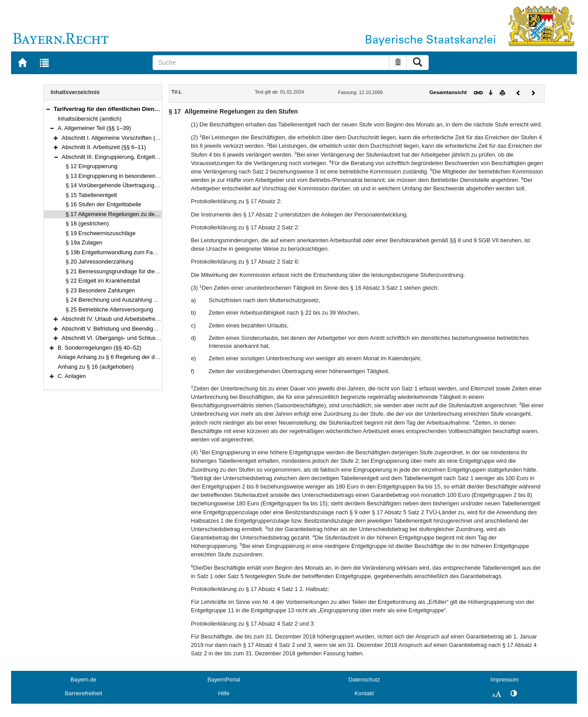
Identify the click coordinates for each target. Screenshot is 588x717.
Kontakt (364, 693)
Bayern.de (83, 680)
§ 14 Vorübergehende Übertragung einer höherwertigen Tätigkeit (148, 185)
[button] (48, 109)
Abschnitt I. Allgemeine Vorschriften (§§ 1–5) (118, 138)
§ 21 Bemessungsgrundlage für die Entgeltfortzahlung (134, 271)
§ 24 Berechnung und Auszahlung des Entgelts (125, 300)
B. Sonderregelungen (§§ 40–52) (100, 348)
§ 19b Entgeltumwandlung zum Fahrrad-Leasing (127, 252)
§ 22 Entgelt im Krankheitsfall (103, 281)
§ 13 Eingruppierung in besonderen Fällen (119, 176)
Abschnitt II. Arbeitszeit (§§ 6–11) (104, 147)
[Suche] (271, 63)
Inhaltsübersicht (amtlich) (90, 119)
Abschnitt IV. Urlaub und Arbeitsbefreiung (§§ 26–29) (129, 319)
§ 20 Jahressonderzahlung (100, 262)
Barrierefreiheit (83, 693)
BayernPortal (224, 680)
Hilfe (224, 693)
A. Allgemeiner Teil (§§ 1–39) (94, 128)
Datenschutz (364, 680)
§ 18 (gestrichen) (87, 223)
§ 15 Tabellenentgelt (91, 195)
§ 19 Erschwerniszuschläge (101, 233)
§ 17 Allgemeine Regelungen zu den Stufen (121, 214)
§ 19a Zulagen (84, 242)
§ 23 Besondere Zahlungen (100, 290)
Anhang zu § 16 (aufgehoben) (96, 367)
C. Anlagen (72, 376)
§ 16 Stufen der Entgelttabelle (104, 204)
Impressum (504, 680)
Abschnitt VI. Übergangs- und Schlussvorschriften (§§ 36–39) (139, 338)
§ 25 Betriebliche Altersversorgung (109, 309)
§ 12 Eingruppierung (92, 166)
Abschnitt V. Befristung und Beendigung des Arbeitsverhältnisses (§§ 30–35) (159, 329)
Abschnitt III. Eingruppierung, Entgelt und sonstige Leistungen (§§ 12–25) (155, 157)
